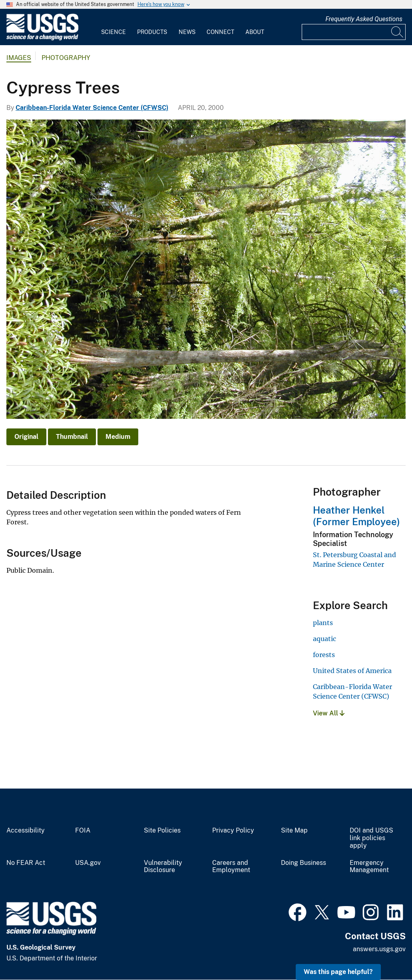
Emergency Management (369, 867)
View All (329, 713)
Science (113, 32)
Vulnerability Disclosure (163, 867)
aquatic (324, 639)
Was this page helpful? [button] (338, 972)
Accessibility (26, 831)
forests (324, 655)
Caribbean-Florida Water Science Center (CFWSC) (92, 108)
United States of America (352, 671)
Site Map (294, 831)
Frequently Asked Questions (364, 19)
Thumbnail (72, 437)
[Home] (42, 39)
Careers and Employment (231, 867)
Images (19, 58)
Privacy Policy (233, 831)
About (255, 32)
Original (26, 437)
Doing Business (304, 863)
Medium (118, 437)
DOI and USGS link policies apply (371, 838)
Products (152, 32)
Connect (220, 32)
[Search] (398, 32)
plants (323, 623)
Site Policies (162, 831)
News (187, 32)
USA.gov (88, 863)
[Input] (354, 32)
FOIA (83, 831)
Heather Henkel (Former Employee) (356, 516)
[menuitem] (113, 27)
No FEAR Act (26, 863)
